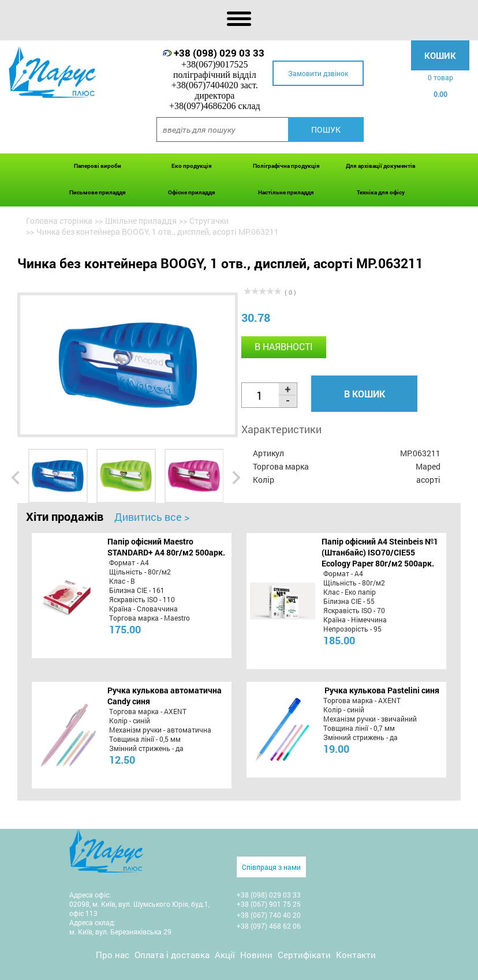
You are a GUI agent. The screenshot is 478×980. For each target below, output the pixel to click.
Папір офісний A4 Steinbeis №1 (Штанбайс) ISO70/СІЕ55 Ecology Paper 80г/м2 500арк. (380, 552)
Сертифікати (304, 955)
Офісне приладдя (192, 192)
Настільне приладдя (286, 192)
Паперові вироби (98, 166)
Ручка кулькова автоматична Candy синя (165, 696)
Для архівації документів (381, 166)
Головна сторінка (59, 221)
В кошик (365, 394)
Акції (225, 955)
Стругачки (209, 221)
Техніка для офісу (381, 192)
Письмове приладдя (98, 192)
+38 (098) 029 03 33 (219, 53)
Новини (256, 955)
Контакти (356, 955)
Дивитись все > (152, 517)
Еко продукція (192, 166)
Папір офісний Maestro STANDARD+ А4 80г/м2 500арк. (166, 547)
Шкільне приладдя (141, 221)
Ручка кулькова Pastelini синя (382, 690)
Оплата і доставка (172, 955)
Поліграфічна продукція (286, 166)
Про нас (113, 955)
